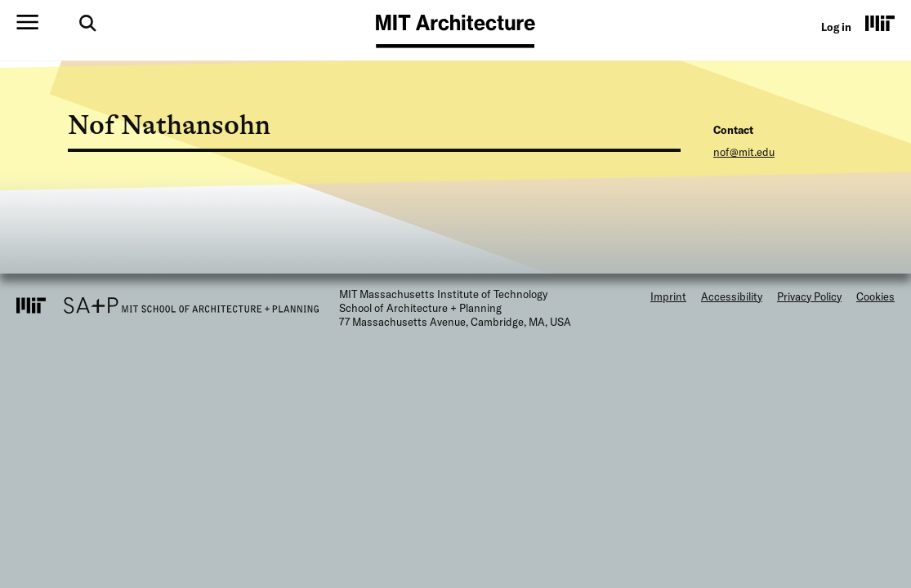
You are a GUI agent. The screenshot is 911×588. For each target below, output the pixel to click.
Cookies (875, 296)
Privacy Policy (809, 296)
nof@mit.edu (744, 152)
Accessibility (732, 296)
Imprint (668, 296)
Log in (836, 27)
